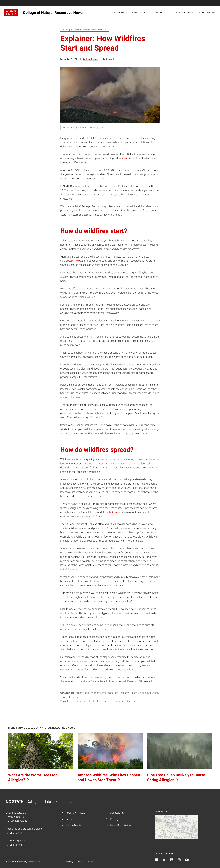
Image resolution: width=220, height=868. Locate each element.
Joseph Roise (73, 261)
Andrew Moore (90, 59)
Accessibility (117, 813)
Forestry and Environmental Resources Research (102, 693)
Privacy (114, 819)
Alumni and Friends (207, 13)
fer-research (74, 701)
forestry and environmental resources (118, 701)
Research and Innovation (116, 13)
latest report (129, 158)
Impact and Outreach (142, 13)
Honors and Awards (185, 13)
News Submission (121, 825)
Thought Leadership (72, 697)
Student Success (164, 13)
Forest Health (89, 701)
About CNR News (75, 813)
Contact (70, 819)
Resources (92, 862)
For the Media (73, 825)
